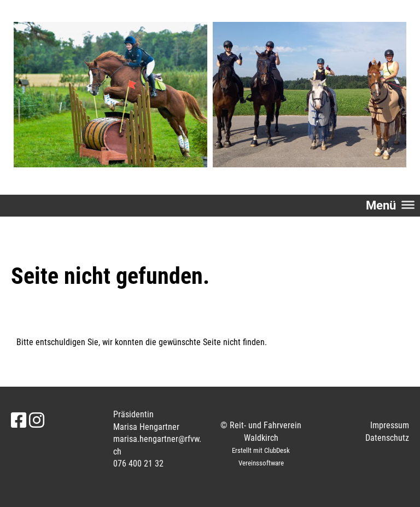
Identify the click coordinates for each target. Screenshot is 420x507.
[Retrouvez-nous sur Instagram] (37, 421)
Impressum (390, 425)
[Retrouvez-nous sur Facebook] (19, 421)
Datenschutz (387, 438)
